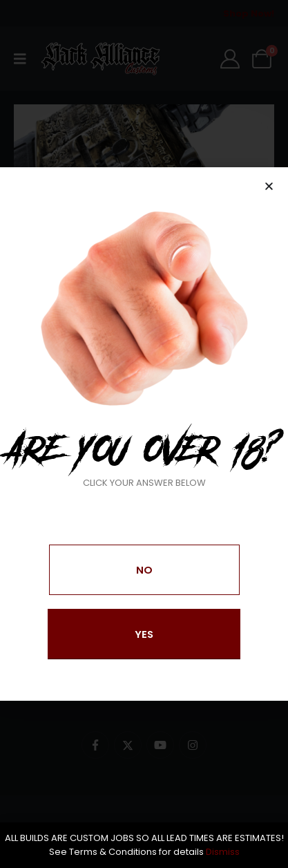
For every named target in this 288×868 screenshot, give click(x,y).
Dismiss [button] (223, 852)
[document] (144, 434)
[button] (269, 186)
